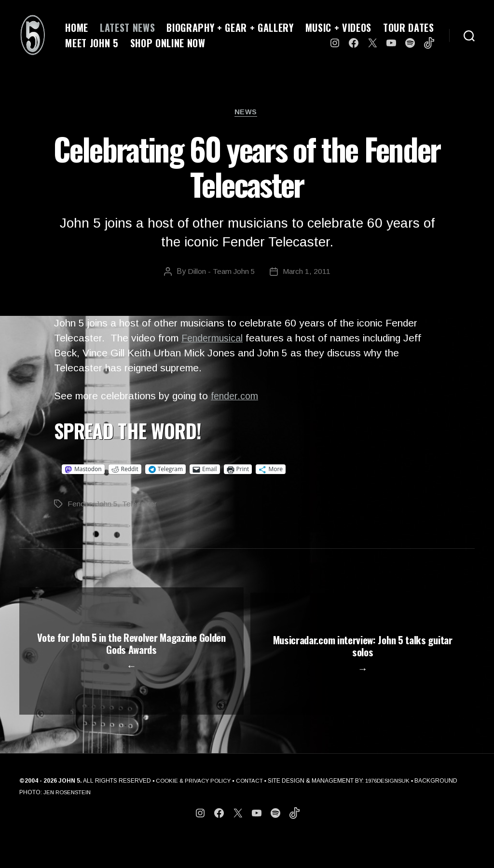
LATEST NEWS (127, 27)
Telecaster (140, 505)
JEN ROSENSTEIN (113, 821)
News (247, 113)
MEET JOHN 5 (92, 43)
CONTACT (254, 809)
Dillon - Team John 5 (221, 273)
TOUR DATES (409, 27)
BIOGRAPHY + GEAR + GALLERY (230, 27)
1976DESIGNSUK (394, 809)
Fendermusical (214, 340)
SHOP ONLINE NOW (168, 43)
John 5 (107, 505)
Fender (79, 505)
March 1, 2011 (307, 273)
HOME (77, 27)
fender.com (236, 397)
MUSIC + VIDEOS (338, 27)
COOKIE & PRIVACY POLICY (195, 809)
